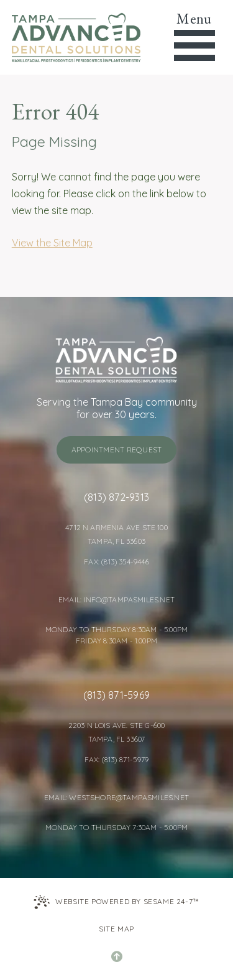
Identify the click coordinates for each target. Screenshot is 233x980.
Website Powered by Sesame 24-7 (116, 902)
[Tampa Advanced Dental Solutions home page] (76, 37)
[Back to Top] (117, 956)
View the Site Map (52, 243)
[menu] (194, 37)
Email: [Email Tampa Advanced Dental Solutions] (71, 600)
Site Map (116, 929)
